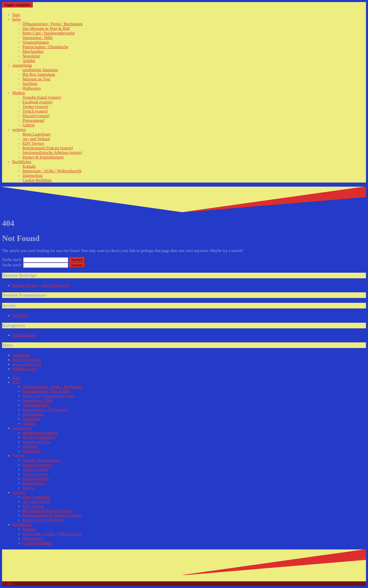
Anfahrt (29, 61)
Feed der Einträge (27, 360)
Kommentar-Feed (27, 364)
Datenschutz (33, 176)
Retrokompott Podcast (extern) (48, 148)
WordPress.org (24, 369)
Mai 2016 (20, 315)
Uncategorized (24, 335)
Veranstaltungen (36, 42)
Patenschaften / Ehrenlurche (45, 47)
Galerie (28, 125)
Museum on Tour (37, 79)
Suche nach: (12, 260)
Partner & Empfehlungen (43, 157)
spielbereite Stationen (40, 70)
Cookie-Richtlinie (37, 180)
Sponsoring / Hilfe (38, 38)
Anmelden (21, 355)
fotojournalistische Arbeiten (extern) (52, 153)
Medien (19, 93)
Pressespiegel (33, 120)
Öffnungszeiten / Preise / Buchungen (53, 24)
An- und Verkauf (36, 139)
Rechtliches (22, 162)
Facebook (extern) (37, 102)
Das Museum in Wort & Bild (46, 28)
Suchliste (30, 84)
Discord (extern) (36, 116)
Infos (16, 19)
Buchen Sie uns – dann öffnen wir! (41, 285)
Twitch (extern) (35, 111)
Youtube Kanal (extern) (42, 97)
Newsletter (31, 56)
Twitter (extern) (35, 107)
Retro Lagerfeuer (37, 134)
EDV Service (33, 143)
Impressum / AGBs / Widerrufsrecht (52, 171)
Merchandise (33, 51)
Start (16, 15)
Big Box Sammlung (39, 74)
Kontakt (29, 166)
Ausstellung (22, 65)
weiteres (19, 130)
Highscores (32, 88)
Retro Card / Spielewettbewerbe (49, 33)
